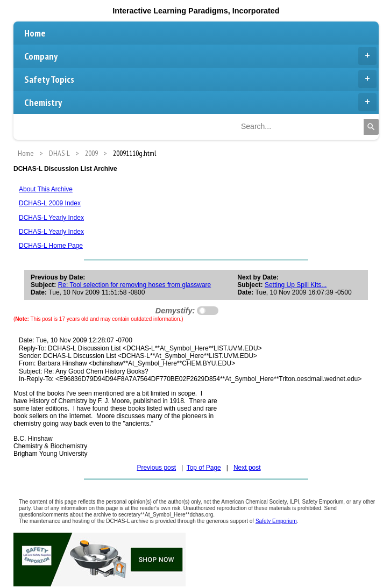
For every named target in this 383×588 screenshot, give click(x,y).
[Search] (371, 127)
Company (200, 56)
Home (35, 33)
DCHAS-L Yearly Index (51, 218)
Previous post (156, 468)
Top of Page (204, 468)
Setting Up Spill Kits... (296, 285)
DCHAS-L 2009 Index (50, 203)
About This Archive (46, 189)
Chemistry (200, 102)
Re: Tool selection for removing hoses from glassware (135, 285)
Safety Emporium (276, 521)
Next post (247, 468)
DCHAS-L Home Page (51, 246)
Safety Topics (200, 79)
